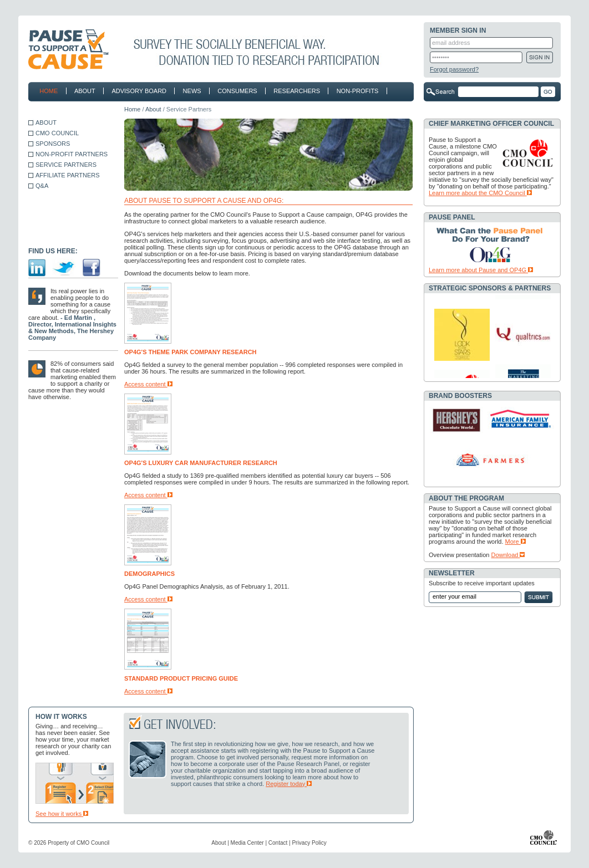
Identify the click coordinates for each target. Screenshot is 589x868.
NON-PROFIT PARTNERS (72, 154)
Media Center (247, 843)
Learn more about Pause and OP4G (481, 270)
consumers (235, 91)
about (83, 91)
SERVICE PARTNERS (66, 165)
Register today (289, 784)
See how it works (62, 814)
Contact (278, 843)
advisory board (139, 91)
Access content (148, 384)
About (153, 109)
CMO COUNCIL (57, 133)
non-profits (355, 91)
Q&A (42, 186)
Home (132, 109)
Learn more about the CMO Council (480, 193)
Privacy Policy (309, 843)
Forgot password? (454, 69)
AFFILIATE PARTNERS (68, 175)
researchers (294, 91)
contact (54, 109)
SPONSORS (53, 144)
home (49, 91)
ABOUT (46, 122)
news (189, 91)
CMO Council (93, 843)
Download (508, 555)
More (516, 542)
